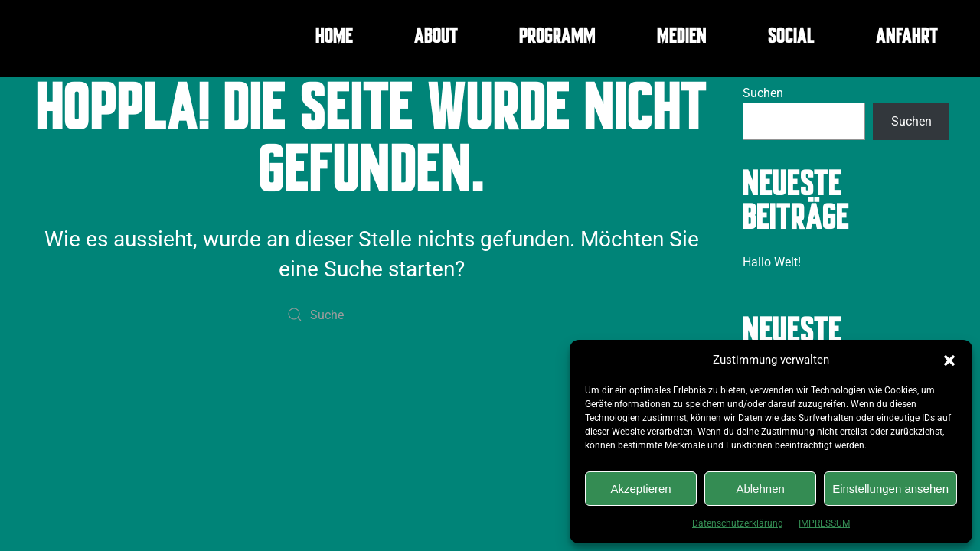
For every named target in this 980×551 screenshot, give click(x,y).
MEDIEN (682, 38)
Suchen (763, 93)
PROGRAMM (557, 38)
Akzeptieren (640, 489)
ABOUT (436, 38)
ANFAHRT (907, 38)
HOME (334, 38)
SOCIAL (791, 38)
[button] (949, 360)
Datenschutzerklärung (738, 523)
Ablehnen (760, 489)
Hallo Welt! (772, 262)
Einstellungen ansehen (890, 489)
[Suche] (371, 315)
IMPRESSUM (824, 523)
